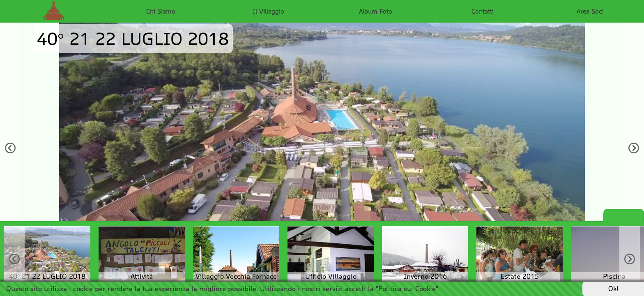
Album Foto (376, 11)
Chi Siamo (161, 11)
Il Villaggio (268, 11)
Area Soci (590, 11)
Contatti (483, 11)
